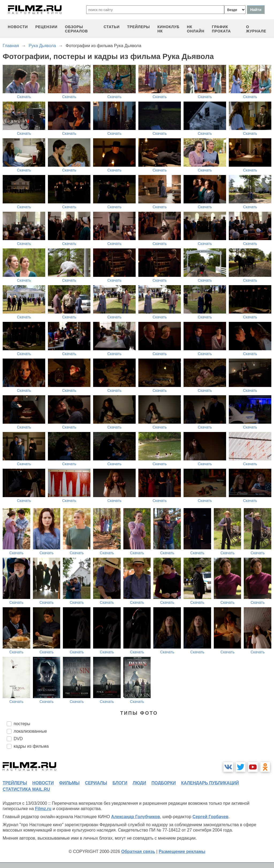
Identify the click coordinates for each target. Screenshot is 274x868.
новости (18, 27)
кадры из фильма (31, 746)
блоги (120, 783)
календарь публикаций (210, 783)
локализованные (30, 731)
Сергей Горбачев (210, 817)
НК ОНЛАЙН (196, 29)
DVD (18, 739)
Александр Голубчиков (136, 817)
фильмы (69, 783)
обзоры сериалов (77, 29)
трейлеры (138, 27)
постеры (22, 724)
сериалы (96, 783)
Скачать (24, 97)
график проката (221, 29)
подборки (164, 783)
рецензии (46, 27)
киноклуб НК (168, 29)
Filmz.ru (43, 809)
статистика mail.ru (26, 789)
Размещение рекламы (182, 852)
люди (139, 783)
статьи (112, 27)
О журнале (256, 29)
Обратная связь (138, 852)
